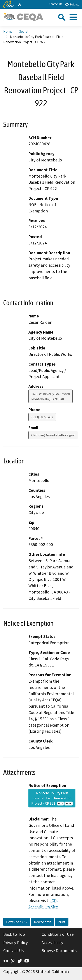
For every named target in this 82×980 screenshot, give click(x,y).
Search (24, 31)
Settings (72, 4)
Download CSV (17, 922)
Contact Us (55, 4)
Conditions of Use (58, 934)
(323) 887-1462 (42, 417)
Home (8, 31)
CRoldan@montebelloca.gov (53, 435)
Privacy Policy (16, 943)
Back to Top (14, 934)
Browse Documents (59, 951)
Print (62, 922)
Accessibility (52, 943)
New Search (43, 922)
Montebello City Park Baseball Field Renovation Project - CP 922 (52, 798)
